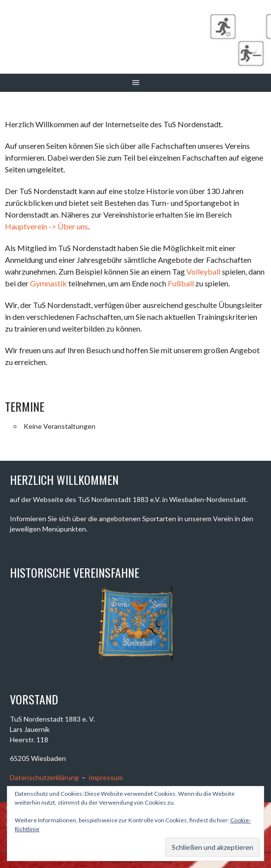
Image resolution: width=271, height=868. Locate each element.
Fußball (181, 283)
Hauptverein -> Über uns (46, 226)
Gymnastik (48, 283)
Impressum (106, 777)
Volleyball (203, 271)
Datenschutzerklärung (44, 777)
